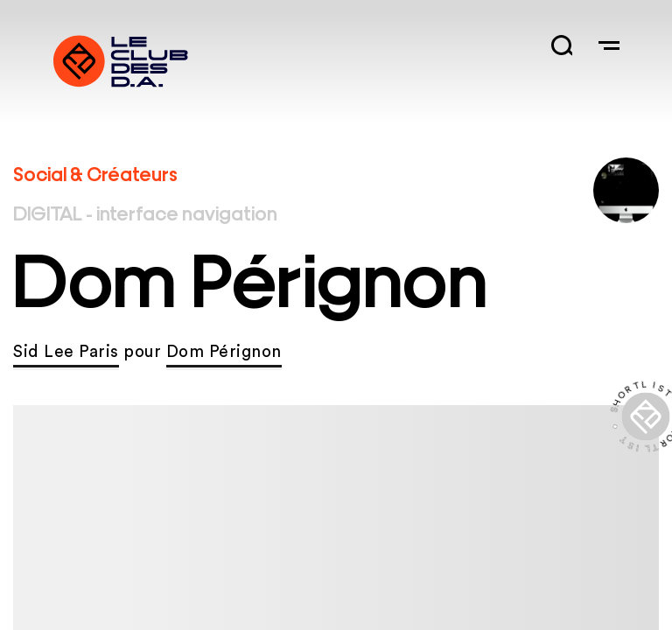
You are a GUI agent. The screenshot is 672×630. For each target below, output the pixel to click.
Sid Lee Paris (66, 352)
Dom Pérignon (224, 352)
